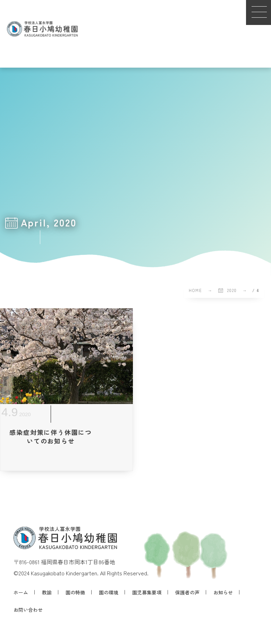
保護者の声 (187, 592)
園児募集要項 (147, 592)
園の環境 (109, 592)
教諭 (47, 592)
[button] (259, 12)
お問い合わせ (28, 610)
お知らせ (223, 592)
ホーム (21, 592)
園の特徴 (75, 592)
